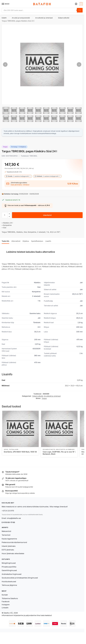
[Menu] (5, 4)
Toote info (5, 241)
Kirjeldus (26, 241)
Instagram (6, 605)
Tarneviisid (6, 535)
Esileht (4, 18)
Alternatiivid (16, 241)
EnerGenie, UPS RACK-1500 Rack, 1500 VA (20, 452)
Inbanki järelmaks (9, 546)
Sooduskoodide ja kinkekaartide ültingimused (20, 578)
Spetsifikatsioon (37, 241)
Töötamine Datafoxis (10, 598)
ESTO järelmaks (8, 550)
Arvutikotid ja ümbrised (44, 18)
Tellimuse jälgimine (9, 585)
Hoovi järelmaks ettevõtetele (13, 553)
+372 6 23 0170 (8, 511)
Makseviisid (6, 531)
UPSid (6, 449)
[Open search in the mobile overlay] (42, 10)
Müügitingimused (9, 563)
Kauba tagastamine (9, 539)
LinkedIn (5, 608)
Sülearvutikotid (64, 18)
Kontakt (5, 595)
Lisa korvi (47, 215)
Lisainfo (48, 241)
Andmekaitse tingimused (12, 574)
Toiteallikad (14, 449)
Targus (44, 398)
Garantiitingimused (9, 570)
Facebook (6, 601)
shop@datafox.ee (14, 518)
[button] (81, 4)
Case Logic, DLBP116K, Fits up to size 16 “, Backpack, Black (59, 453)
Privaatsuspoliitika (9, 567)
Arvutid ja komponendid (21, 18)
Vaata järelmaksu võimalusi (20, 185)
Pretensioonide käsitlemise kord (14, 542)
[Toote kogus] (5, 215)
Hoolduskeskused (9, 582)
